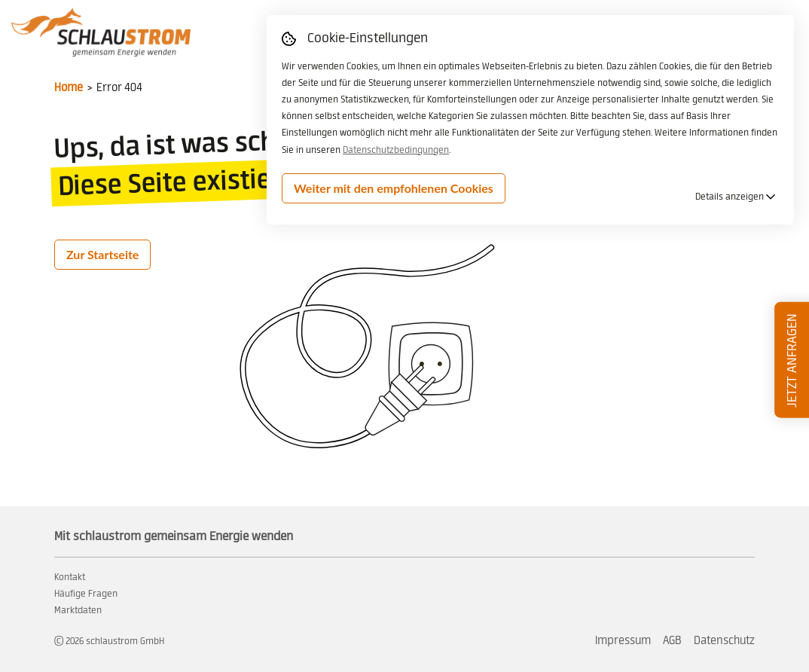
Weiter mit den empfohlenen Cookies (394, 188)
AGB (672, 641)
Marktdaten (78, 610)
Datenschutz (724, 641)
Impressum (623, 641)
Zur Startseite (102, 254)
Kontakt (70, 577)
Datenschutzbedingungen (396, 150)
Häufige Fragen (86, 594)
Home (69, 88)
